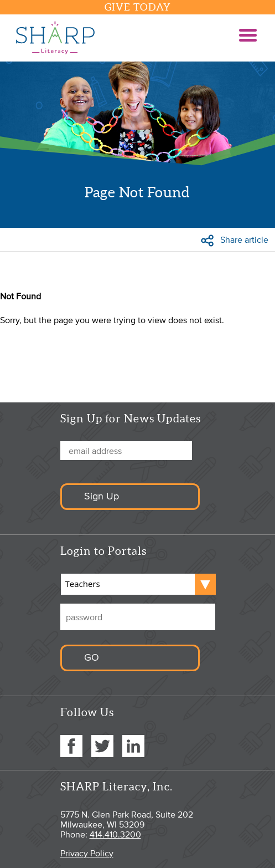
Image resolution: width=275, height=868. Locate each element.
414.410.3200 (115, 834)
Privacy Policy (87, 853)
